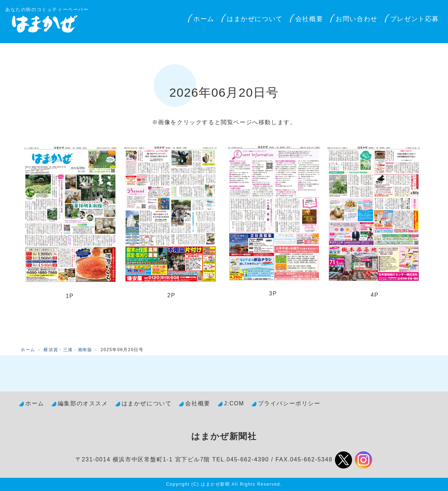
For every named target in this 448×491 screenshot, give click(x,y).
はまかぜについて (255, 19)
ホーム (204, 19)
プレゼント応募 (415, 19)
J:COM (234, 403)
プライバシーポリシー (289, 403)
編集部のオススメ (83, 403)
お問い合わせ (357, 19)
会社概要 (309, 19)
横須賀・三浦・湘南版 (68, 350)
